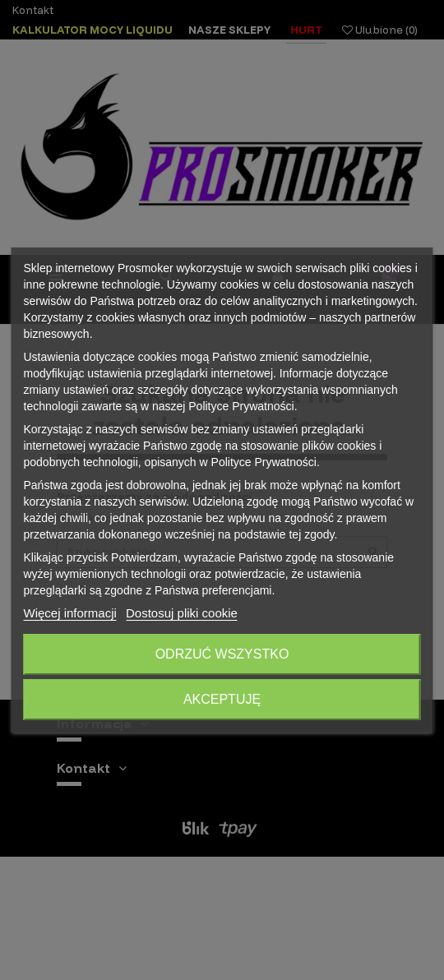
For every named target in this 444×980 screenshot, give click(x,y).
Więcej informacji (70, 613)
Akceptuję (222, 699)
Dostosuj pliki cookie (182, 613)
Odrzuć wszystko (222, 654)
